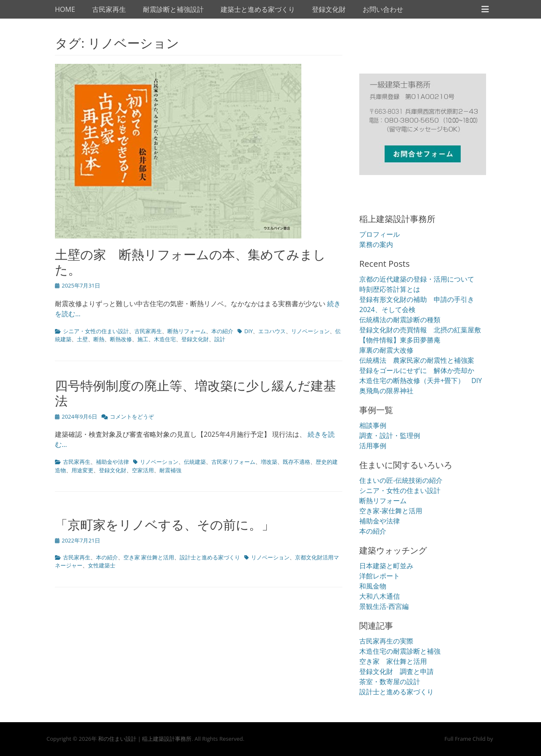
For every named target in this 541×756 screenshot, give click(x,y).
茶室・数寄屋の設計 (390, 682)
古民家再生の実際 (386, 641)
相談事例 (373, 425)
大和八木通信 (380, 596)
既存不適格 (296, 462)
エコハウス (272, 331)
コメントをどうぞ (132, 416)
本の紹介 (222, 331)
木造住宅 (165, 339)
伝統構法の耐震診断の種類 (400, 320)
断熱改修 (121, 339)
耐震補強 (170, 470)
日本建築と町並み (386, 566)
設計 (220, 339)
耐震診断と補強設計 (173, 9)
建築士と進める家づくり (258, 9)
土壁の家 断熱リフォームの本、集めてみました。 (190, 262)
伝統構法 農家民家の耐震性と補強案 (417, 360)
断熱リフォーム (187, 331)
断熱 (99, 339)
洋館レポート (380, 576)
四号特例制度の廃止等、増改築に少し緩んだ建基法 (195, 393)
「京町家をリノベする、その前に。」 (165, 525)
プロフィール (380, 234)
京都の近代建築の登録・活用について (417, 279)
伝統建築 (195, 462)
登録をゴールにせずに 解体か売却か (417, 370)
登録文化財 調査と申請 (396, 671)
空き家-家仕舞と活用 (391, 511)
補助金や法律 (112, 462)
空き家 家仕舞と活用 (149, 557)
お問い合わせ (383, 9)
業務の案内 (376, 244)
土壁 (82, 339)
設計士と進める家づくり (210, 557)
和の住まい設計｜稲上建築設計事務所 (145, 739)
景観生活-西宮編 (384, 606)
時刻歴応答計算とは (390, 289)
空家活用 (143, 470)
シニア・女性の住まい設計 (96, 331)
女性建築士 (102, 565)
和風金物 (373, 586)
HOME (65, 9)
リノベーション (310, 331)
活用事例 (373, 446)
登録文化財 (329, 9)
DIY (249, 331)
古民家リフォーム (233, 462)
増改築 (269, 462)
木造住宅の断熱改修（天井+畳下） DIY (421, 381)
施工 (143, 339)
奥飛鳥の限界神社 (386, 391)
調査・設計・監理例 (390, 436)
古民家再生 (109, 9)
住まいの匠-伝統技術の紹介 (401, 480)
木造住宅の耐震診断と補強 (400, 651)
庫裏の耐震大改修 (386, 350)
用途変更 (82, 470)
